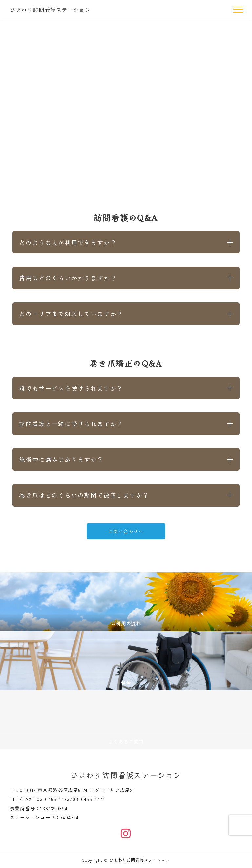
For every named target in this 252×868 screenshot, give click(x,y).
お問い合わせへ (126, 531)
